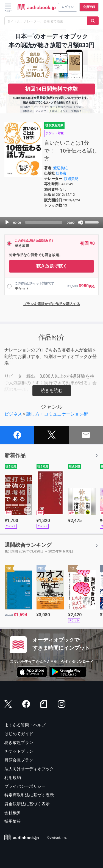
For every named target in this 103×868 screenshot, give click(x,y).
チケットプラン (19, 751)
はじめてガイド (19, 734)
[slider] (44, 222)
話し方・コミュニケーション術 (57, 414)
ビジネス (13, 414)
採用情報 (13, 821)
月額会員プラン (19, 760)
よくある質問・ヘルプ (25, 725)
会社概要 (13, 813)
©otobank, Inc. (57, 838)
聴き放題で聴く (52, 266)
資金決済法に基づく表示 (27, 804)
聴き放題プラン (19, 743)
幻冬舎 (61, 173)
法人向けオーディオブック (29, 769)
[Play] (7, 222)
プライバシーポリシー (25, 786)
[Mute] (80, 222)
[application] (51, 222)
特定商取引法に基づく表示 (29, 795)
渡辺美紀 (60, 168)
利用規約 (13, 778)
